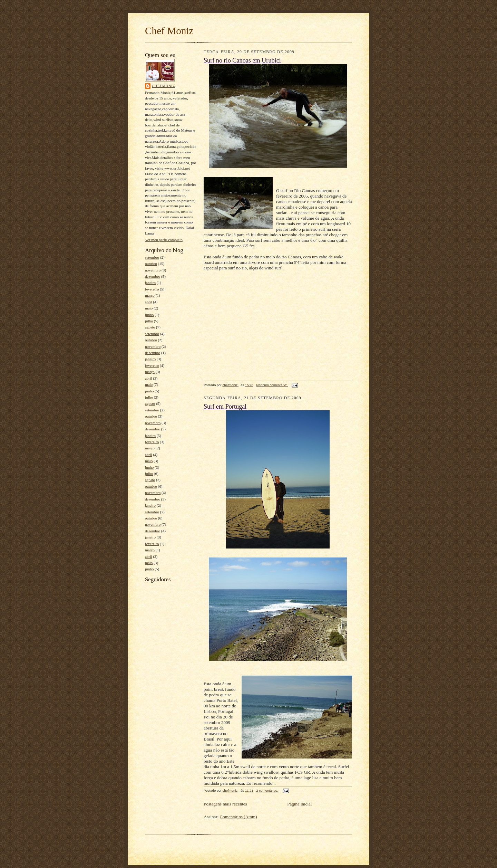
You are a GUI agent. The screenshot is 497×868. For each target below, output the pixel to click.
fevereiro (152, 289)
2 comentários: (268, 790)
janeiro (150, 283)
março (150, 295)
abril (148, 302)
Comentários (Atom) (238, 817)
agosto (150, 327)
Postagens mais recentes (225, 804)
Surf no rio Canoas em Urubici (242, 60)
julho (149, 321)
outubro (151, 264)
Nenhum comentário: (272, 385)
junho (149, 315)
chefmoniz (164, 86)
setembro (152, 257)
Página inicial (299, 804)
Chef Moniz (169, 31)
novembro (153, 270)
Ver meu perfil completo (164, 240)
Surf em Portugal (225, 407)
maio (149, 308)
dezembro (153, 276)
